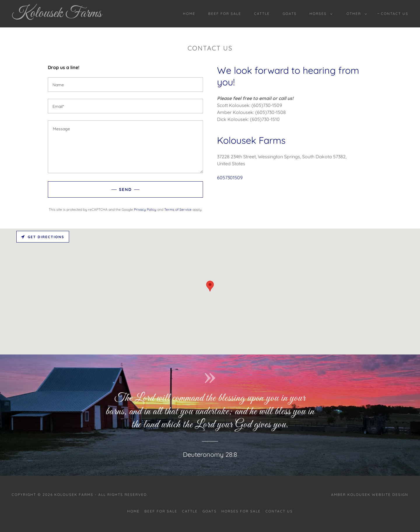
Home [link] (189, 14)
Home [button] (133, 511)
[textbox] (125, 85)
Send (125, 189)
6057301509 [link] (230, 178)
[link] (66, 15)
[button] (320, 14)
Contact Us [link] (395, 14)
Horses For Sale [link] (241, 511)
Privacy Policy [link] (145, 209)
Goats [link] (290, 14)
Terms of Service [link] (178, 209)
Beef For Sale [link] (225, 14)
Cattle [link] (262, 14)
